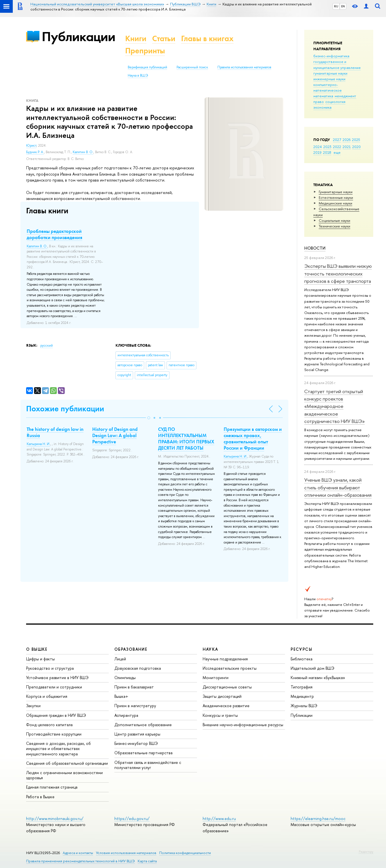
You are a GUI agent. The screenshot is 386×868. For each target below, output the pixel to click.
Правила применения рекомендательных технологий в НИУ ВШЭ (80, 861)
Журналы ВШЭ (304, 706)
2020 (356, 147)
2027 (337, 140)
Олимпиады (125, 678)
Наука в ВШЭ (138, 75)
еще (337, 152)
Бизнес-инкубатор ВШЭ (136, 743)
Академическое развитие (226, 706)
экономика (322, 107)
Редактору (366, 852)
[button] (149, 418)
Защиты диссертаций (222, 696)
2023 (327, 147)
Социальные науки (334, 220)
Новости (315, 248)
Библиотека (302, 659)
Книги (136, 38)
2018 (327, 152)
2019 (317, 152)
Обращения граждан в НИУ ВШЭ (56, 715)
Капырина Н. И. (38, 444)
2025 (356, 140)
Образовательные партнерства (143, 753)
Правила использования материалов (244, 67)
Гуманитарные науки (336, 192)
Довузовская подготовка (138, 668)
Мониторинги (216, 678)
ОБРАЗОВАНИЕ (131, 649)
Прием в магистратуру (135, 706)
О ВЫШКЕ (37, 649)
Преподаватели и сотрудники (54, 687)
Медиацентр (302, 696)
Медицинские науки (335, 203)
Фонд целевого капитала (49, 725)
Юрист (31, 146)
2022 (337, 147)
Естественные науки (336, 197)
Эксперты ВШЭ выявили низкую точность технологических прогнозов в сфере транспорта (338, 273)
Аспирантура (126, 715)
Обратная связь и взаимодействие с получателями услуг (148, 765)
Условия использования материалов (126, 853)
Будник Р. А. (35, 152)
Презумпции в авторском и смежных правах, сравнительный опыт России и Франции (253, 439)
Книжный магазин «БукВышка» (318, 678)
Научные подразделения (225, 659)
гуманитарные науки (330, 73)
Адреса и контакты (78, 853)
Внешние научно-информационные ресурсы (243, 725)
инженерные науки (329, 79)
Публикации (78, 36)
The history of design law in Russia (55, 432)
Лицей (120, 659)
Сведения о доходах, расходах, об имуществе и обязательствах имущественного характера (58, 748)
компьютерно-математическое (328, 87)
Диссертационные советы (227, 687)
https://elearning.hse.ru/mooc (318, 819)
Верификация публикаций (147, 67)
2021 (347, 147)
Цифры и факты (40, 659)
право (319, 102)
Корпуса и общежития (47, 696)
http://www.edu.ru (219, 819)
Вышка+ (121, 696)
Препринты (145, 51)
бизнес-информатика (331, 56)
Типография (302, 687)
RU (336, 6)
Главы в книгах (207, 38)
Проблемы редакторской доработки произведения (54, 234)
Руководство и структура (50, 668)
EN (343, 6)
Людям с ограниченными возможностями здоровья (64, 775)
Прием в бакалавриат (134, 687)
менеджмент (345, 96)
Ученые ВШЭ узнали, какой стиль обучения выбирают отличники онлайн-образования (338, 487)
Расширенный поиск (192, 67)
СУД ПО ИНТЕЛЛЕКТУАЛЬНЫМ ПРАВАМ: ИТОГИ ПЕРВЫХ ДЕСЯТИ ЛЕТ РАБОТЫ (186, 439)
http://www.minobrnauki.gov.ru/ (55, 819)
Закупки (33, 706)
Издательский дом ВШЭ (312, 668)
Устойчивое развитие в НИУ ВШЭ (57, 678)
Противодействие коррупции (54, 734)
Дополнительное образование (143, 725)
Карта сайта (147, 861)
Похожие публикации (65, 409)
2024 (318, 147)
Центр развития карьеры (137, 734)
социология (335, 102)
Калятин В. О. (83, 152)
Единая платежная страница (52, 787)
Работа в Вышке (40, 797)
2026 (347, 140)
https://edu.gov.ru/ (132, 819)
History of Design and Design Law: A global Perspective (115, 435)
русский (47, 345)
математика (323, 96)
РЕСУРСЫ (301, 649)
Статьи (164, 38)
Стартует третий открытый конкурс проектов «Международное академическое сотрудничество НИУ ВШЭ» (334, 406)
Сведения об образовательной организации (67, 763)
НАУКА (210, 649)
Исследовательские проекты (230, 668)
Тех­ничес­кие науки (334, 226)
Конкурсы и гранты (220, 715)
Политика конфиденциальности (185, 853)
